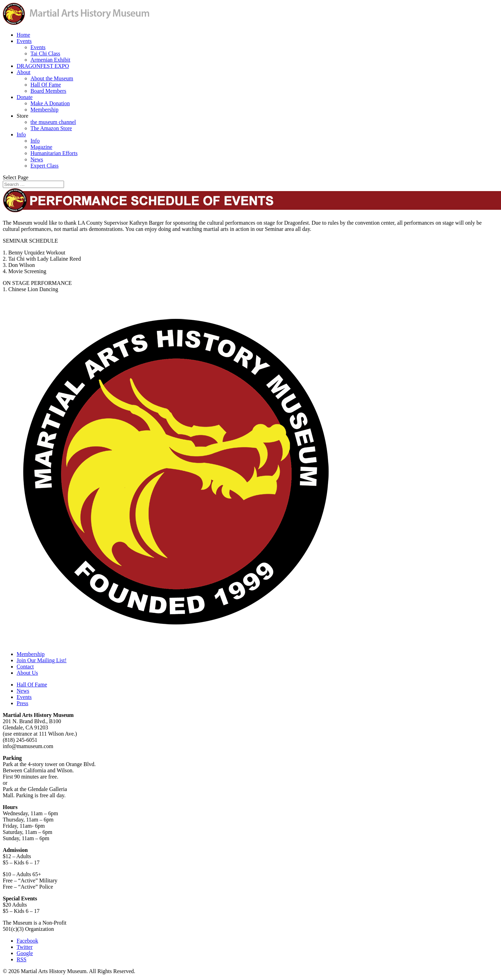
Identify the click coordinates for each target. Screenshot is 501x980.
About (24, 72)
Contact (25, 667)
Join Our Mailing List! (42, 660)
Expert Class (44, 166)
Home (23, 35)
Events (24, 41)
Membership (44, 110)
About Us (27, 673)
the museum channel (53, 122)
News (37, 159)
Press (22, 703)
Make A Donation (50, 103)
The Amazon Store (51, 128)
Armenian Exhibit (50, 60)
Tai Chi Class (45, 53)
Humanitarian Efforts (54, 153)
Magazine (41, 147)
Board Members (48, 91)
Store (22, 116)
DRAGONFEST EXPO (43, 66)
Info (21, 134)
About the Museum (52, 78)
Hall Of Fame (46, 85)
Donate (25, 97)
